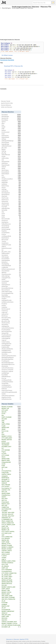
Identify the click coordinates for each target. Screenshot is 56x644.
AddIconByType (11, 276)
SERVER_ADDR (11, 443)
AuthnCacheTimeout (11, 390)
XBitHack (11, 272)
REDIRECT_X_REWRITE (11, 547)
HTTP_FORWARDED (11, 570)
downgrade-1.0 (11, 479)
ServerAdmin (11, 325)
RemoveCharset (11, 290)
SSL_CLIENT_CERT (11, 578)
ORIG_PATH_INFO (11, 615)
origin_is (11, 559)
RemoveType (11, 240)
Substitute (11, 283)
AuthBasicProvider (11, 245)
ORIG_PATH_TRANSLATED (11, 599)
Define (11, 217)
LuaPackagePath (11, 338)
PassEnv (11, 305)
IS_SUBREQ (11, 511)
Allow (11, 123)
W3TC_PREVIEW (11, 485)
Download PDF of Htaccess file (13, 66)
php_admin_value (11, 252)
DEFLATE (11, 412)
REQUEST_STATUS (11, 592)
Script (11, 134)
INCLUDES (11, 419)
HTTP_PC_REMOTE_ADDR (11, 525)
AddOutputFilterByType (11, 141)
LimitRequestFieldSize (11, 382)
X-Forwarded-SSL (11, 610)
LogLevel (11, 340)
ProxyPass (11, 304)
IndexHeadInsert (11, 285)
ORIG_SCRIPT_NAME (11, 596)
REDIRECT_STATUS (11, 436)
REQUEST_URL (11, 528)
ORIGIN (11, 429)
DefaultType (11, 286)
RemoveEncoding (11, 318)
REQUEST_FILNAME (11, 545)
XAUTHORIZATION (11, 509)
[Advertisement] (28, 23)
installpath (11, 604)
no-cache (11, 453)
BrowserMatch (11, 172)
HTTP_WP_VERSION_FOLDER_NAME (11, 625)
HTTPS (11, 414)
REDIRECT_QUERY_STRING (11, 561)
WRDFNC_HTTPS (11, 544)
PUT (11, 448)
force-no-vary (11, 431)
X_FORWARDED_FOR (11, 519)
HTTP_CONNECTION (11, 537)
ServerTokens (11, 170)
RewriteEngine (6, 8)
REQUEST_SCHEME (11, 549)
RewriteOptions (11, 194)
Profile (11, 466)
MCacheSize (11, 366)
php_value (11, 148)
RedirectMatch (11, 174)
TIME (11, 422)
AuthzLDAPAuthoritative (11, 328)
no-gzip (11, 426)
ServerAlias (11, 354)
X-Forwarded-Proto (11, 471)
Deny (11, 125)
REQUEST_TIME (11, 590)
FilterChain (11, 196)
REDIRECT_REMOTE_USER (11, 587)
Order (11, 129)
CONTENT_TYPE (11, 490)
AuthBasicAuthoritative (11, 302)
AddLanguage (11, 257)
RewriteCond (11, 118)
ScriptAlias (11, 307)
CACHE (11, 464)
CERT (11, 535)
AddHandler (11, 182)
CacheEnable (11, 383)
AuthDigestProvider (11, 300)
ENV (11, 415)
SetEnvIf (11, 167)
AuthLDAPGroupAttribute (11, 396)
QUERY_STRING (11, 424)
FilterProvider (11, 198)
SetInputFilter (11, 333)
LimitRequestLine (11, 385)
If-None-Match (11, 502)
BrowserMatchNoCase (11, 288)
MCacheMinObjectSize (11, 359)
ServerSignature (11, 193)
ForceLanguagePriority (11, 293)
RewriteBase (11, 120)
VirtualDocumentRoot (11, 179)
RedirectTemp (11, 186)
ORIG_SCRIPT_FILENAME (11, 597)
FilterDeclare (11, 201)
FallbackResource (11, 224)
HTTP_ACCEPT (11, 486)
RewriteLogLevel (11, 309)
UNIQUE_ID (11, 613)
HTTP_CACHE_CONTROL (11, 531)
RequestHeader (11, 165)
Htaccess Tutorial (6, 101)
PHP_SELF (11, 585)
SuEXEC (11, 394)
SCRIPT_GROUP (11, 589)
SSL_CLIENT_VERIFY (11, 577)
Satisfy (11, 168)
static (11, 421)
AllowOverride (11, 203)
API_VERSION (11, 566)
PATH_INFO (11, 499)
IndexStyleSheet (11, 260)
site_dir (11, 601)
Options (11, 122)
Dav (11, 250)
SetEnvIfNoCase (11, 155)
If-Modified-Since (11, 495)
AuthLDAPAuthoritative (11, 368)
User (11, 160)
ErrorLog (11, 378)
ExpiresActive (11, 136)
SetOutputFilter (11, 162)
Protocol (11, 234)
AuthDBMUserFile (11, 351)
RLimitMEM (11, 375)
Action (11, 214)
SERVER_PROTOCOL (11, 584)
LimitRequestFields (11, 380)
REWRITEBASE (11, 478)
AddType (11, 139)
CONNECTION (11, 507)
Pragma (11, 452)
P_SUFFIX (11, 556)
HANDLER (11, 483)
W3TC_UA (11, 500)
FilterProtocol (11, 200)
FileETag (11, 151)
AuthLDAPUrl (11, 314)
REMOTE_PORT (11, 606)
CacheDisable (11, 319)
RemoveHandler (11, 219)
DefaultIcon (11, 262)
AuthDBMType (11, 373)
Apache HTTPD (24, 639)
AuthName (11, 184)
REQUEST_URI (11, 408)
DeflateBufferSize (11, 377)
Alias (11, 212)
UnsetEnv (11, 298)
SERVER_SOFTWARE (11, 580)
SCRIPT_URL (11, 526)
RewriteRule (11, 60)
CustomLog (11, 311)
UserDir (11, 279)
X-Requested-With (11, 462)
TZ (11, 469)
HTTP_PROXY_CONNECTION (11, 573)
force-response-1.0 (11, 488)
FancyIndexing (11, 226)
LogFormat (11, 312)
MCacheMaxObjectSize (11, 363)
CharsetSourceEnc (11, 274)
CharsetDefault (11, 271)
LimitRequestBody (11, 236)
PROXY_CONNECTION (11, 521)
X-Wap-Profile (11, 473)
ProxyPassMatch (11, 330)
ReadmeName (11, 238)
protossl (11, 441)
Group (11, 215)
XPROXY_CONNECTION (11, 523)
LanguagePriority (11, 278)
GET (11, 433)
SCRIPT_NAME (11, 542)
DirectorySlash (11, 227)
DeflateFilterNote (11, 297)
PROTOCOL (11, 618)
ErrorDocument (11, 132)
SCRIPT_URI (11, 568)
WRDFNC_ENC (11, 540)
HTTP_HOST (11, 410)
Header (11, 127)
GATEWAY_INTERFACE (11, 563)
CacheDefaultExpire (11, 387)
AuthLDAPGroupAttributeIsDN (11, 392)
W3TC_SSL (11, 492)
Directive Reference (6, 105)
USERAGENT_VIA (11, 518)
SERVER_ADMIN (11, 493)
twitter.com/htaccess (7, 107)
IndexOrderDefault (11, 266)
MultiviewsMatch (11, 337)
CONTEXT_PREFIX (11, 474)
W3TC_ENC (11, 467)
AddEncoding (11, 158)
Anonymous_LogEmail (11, 371)
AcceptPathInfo (11, 233)
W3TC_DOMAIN (11, 552)
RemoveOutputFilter (11, 331)
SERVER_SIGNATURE (11, 582)
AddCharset (11, 163)
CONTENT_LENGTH (11, 551)
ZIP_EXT (11, 608)
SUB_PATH (11, 620)
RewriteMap (11, 295)
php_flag (11, 153)
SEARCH (11, 497)
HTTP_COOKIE (11, 455)
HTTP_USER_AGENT (11, 438)
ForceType (11, 207)
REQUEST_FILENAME (11, 407)
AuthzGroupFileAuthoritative (11, 356)
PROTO (11, 457)
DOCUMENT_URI (10, 627)
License (10, 55)
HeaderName (11, 243)
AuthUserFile (11, 191)
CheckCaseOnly (11, 323)
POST (11, 434)
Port (11, 175)
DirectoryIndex (11, 142)
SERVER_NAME (11, 459)
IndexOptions (11, 222)
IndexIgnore (11, 181)
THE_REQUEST (11, 445)
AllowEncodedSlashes (11, 349)
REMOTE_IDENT (11, 594)
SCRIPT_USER (11, 616)
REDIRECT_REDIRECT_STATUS (11, 623)
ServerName (11, 255)
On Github (5, 55)
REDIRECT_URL (11, 530)
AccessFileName (11, 345)
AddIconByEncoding (11, 292)
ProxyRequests (11, 361)
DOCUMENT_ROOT (11, 447)
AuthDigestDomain (11, 344)
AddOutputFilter (11, 208)
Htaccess (16, 639)
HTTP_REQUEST (11, 538)
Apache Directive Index (7, 103)
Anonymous (11, 220)
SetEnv (11, 177)
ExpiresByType (11, 144)
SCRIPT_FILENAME (11, 417)
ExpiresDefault (11, 137)
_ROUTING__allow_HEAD (11, 512)
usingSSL (11, 558)
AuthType (11, 189)
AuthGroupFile (11, 205)
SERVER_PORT (11, 427)
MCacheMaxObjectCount (11, 364)
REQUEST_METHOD (11, 440)
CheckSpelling (11, 264)
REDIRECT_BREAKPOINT (11, 611)
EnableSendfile (11, 347)
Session (11, 188)
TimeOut (11, 241)
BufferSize (11, 389)
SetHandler (11, 210)
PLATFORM (11, 603)
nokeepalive (11, 476)
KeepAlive (11, 231)
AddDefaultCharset (11, 146)
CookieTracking (11, 342)
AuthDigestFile (11, 326)
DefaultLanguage (11, 229)
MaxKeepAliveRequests (11, 357)
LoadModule (11, 267)
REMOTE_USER (11, 481)
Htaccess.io (9, 639)
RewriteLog (11, 316)
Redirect (11, 130)
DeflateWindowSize (11, 399)
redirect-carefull (11, 554)
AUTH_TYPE (11, 564)
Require (11, 149)
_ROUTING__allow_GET (11, 514)
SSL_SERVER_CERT (11, 575)
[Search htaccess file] (42, 3)
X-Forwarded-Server (11, 571)
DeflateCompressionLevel (11, 269)
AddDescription (11, 253)
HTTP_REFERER (11, 450)
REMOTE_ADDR (11, 460)
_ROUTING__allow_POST (11, 516)
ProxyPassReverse (11, 335)
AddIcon (11, 246)
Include (11, 156)
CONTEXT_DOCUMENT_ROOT (11, 622)
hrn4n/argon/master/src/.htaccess (23, 8)
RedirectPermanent (11, 248)
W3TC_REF (11, 505)
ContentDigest (11, 281)
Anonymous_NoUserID (11, 370)
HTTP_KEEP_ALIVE (11, 533)
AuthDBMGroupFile (11, 352)
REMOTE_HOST (11, 504)
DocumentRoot (11, 259)
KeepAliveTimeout (11, 397)
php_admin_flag (11, 321)
